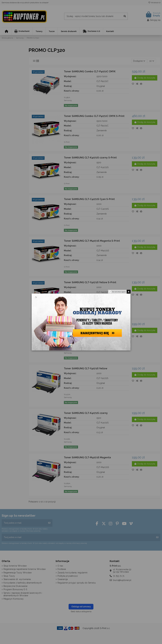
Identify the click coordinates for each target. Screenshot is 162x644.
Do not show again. (119, 292)
